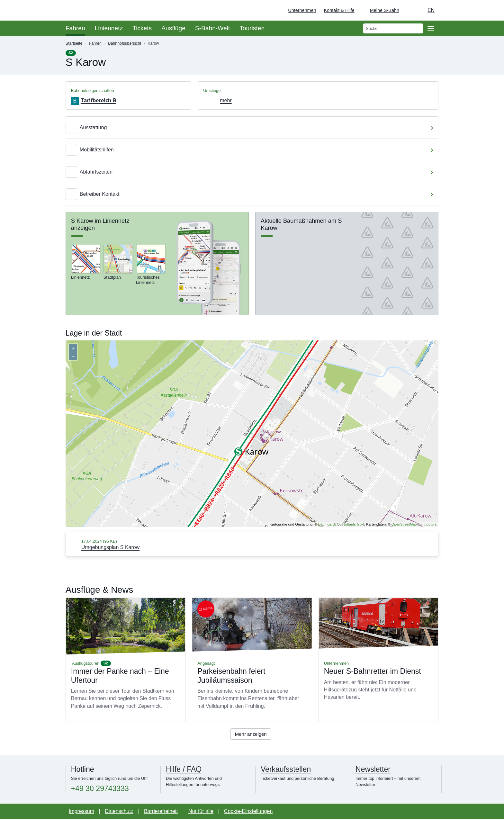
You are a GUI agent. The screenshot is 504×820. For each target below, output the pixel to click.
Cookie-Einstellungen (248, 812)
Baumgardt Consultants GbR (341, 524)
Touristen (252, 28)
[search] (393, 28)
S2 (71, 53)
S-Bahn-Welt (212, 28)
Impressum (81, 812)
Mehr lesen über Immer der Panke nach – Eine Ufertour (126, 660)
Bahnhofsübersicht (125, 43)
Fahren (75, 28)
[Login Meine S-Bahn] (381, 10)
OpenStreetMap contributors (414, 524)
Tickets (142, 28)
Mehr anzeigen (251, 734)
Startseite (74, 43)
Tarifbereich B (99, 100)
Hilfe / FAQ (184, 770)
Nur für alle (201, 812)
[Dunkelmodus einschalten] (410, 10)
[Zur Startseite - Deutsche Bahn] (490, 10)
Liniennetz (109, 28)
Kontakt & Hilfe (339, 10)
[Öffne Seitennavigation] (431, 28)
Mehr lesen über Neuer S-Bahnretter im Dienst (378, 660)
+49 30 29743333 (100, 790)
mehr (226, 100)
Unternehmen (302, 10)
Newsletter (373, 770)
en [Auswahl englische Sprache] (431, 10)
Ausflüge (173, 28)
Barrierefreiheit (161, 812)
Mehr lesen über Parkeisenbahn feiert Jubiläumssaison (252, 660)
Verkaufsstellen (286, 770)
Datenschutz (119, 812)
